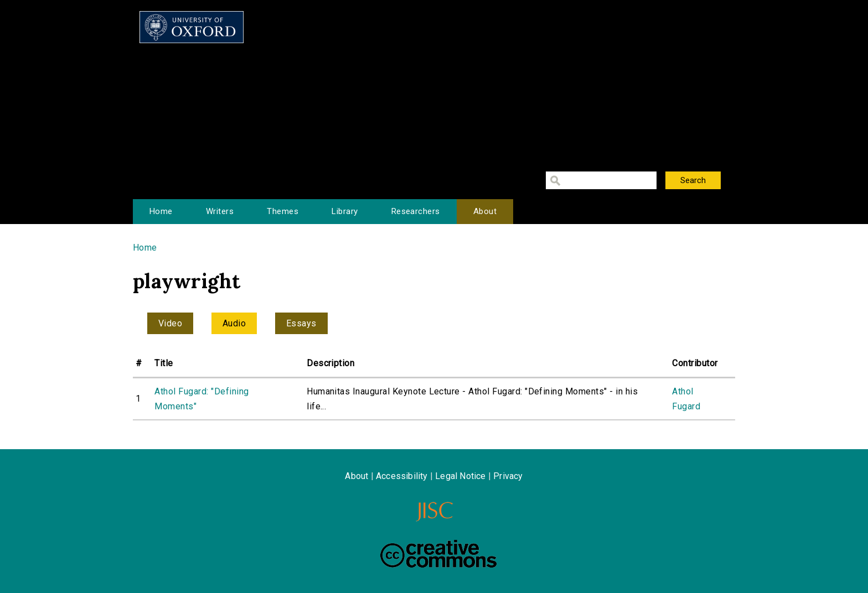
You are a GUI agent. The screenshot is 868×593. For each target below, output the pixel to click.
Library (345, 211)
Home (161, 211)
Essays (301, 323)
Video (170, 323)
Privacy (508, 476)
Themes (283, 211)
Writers (220, 211)
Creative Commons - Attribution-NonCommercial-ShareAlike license (438, 554)
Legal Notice (460, 476)
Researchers (416, 211)
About (485, 211)
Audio (234, 323)
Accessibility (402, 476)
